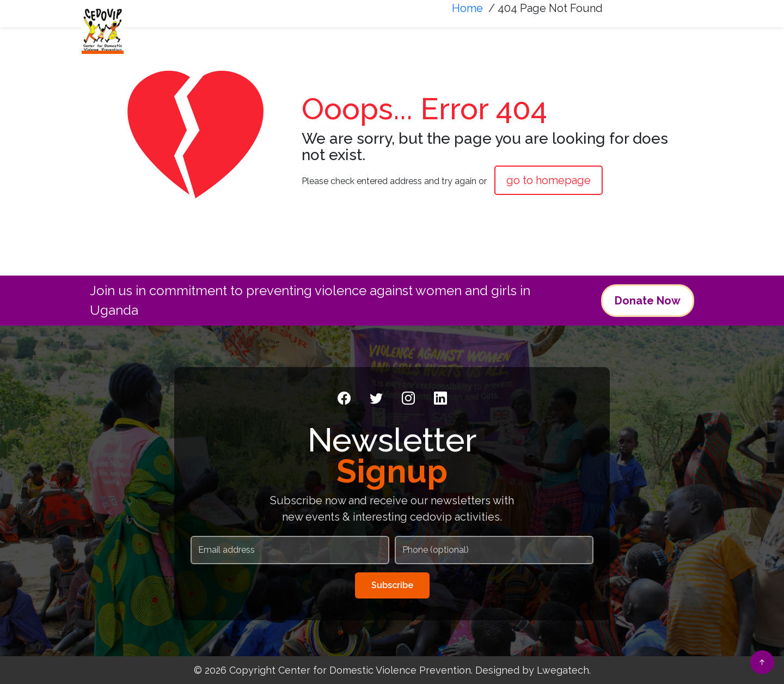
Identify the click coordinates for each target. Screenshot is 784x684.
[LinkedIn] (440, 399)
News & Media (520, 36)
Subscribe (392, 585)
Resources (606, 36)
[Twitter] (376, 399)
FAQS (672, 36)
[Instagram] (408, 399)
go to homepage (549, 180)
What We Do (431, 36)
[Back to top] (762, 662)
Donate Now (648, 301)
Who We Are (345, 36)
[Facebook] (344, 399)
